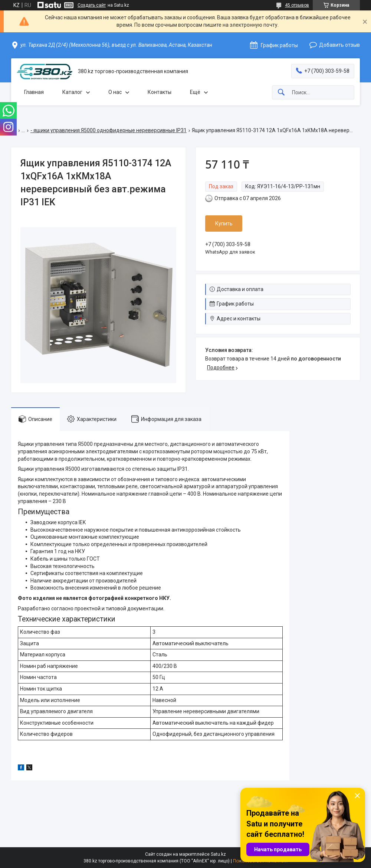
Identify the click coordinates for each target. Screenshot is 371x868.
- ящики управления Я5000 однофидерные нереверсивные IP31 (109, 130)
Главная (34, 92)
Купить (224, 223)
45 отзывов (297, 5)
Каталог (72, 92)
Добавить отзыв (339, 45)
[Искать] (281, 93)
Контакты (160, 92)
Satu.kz (218, 854)
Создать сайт (92, 5)
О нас (115, 92)
